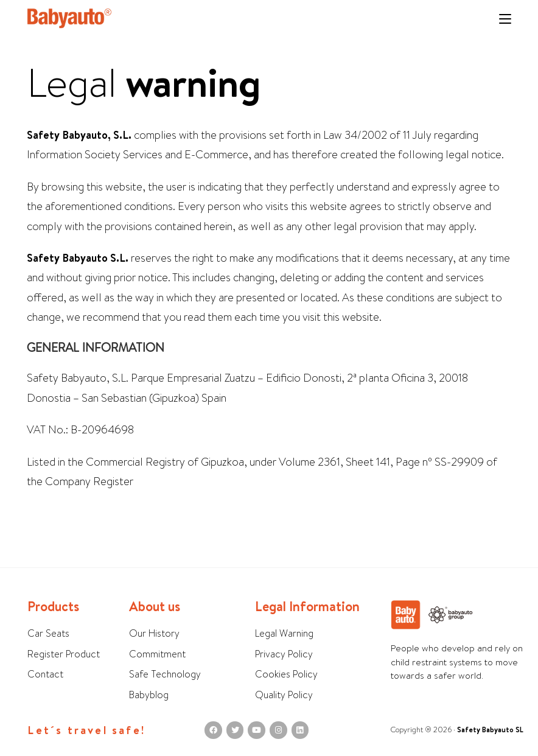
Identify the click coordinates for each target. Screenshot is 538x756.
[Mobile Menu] (505, 20)
